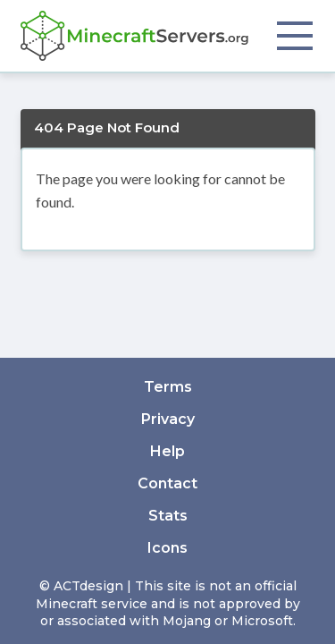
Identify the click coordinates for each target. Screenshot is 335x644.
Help (167, 451)
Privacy (168, 419)
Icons (167, 548)
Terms (168, 387)
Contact (167, 483)
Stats (168, 516)
